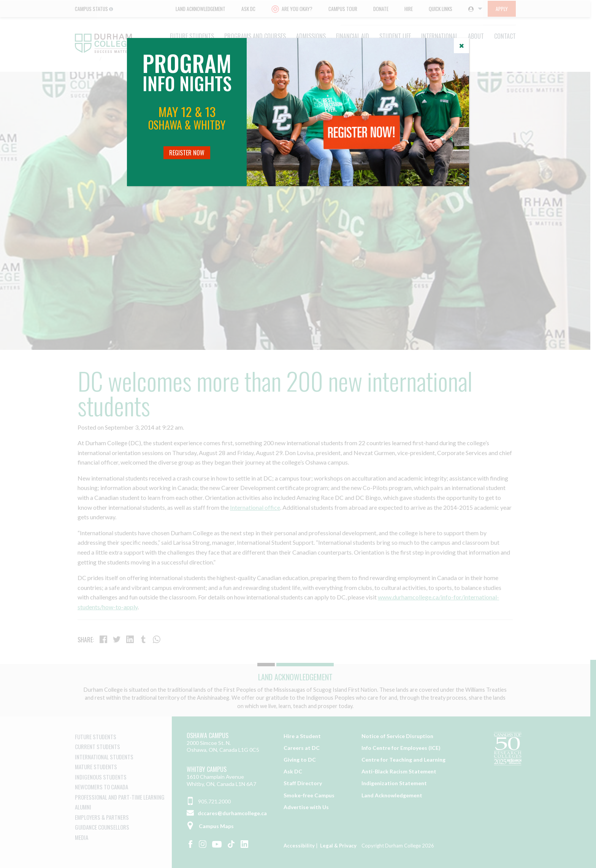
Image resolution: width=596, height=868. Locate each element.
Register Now (187, 153)
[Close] (461, 46)
